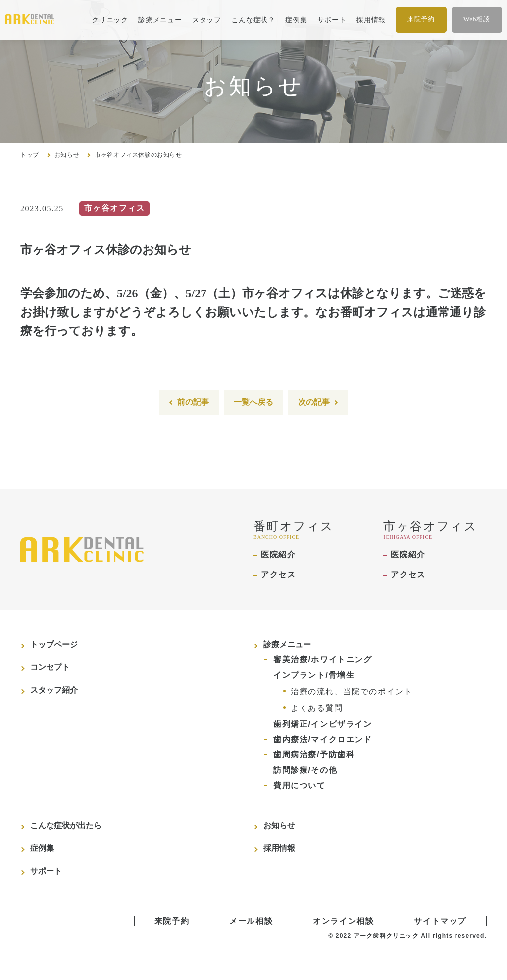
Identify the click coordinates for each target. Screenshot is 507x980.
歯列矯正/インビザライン (323, 724)
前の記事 (193, 402)
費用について (300, 785)
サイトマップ (440, 921)
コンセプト (50, 667)
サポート (332, 20)
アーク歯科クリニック (386, 936)
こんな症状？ (253, 20)
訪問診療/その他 (305, 770)
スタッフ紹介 (54, 690)
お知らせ (67, 155)
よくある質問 (317, 708)
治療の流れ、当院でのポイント (352, 691)
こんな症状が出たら (66, 825)
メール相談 (251, 921)
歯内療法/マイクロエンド (323, 739)
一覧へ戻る (253, 402)
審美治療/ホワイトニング (323, 660)
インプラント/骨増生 (314, 675)
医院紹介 (278, 554)
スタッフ (207, 20)
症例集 (296, 20)
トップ (30, 155)
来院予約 (421, 19)
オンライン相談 (343, 921)
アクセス (278, 575)
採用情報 (371, 20)
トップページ (54, 644)
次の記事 (314, 402)
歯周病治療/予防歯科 (314, 755)
